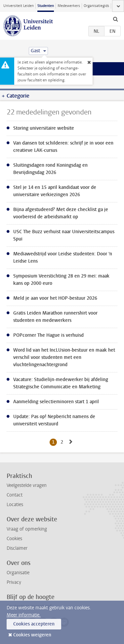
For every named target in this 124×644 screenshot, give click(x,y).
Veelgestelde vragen (27, 485)
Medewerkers (69, 6)
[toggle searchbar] (115, 19)
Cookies (14, 539)
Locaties (15, 505)
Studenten (46, 6)
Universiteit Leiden (19, 6)
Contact (15, 495)
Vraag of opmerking (27, 529)
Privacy (14, 582)
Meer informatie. (24, 615)
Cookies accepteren (34, 624)
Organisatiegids (96, 6)
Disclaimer (17, 548)
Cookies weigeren (32, 635)
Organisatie (18, 573)
